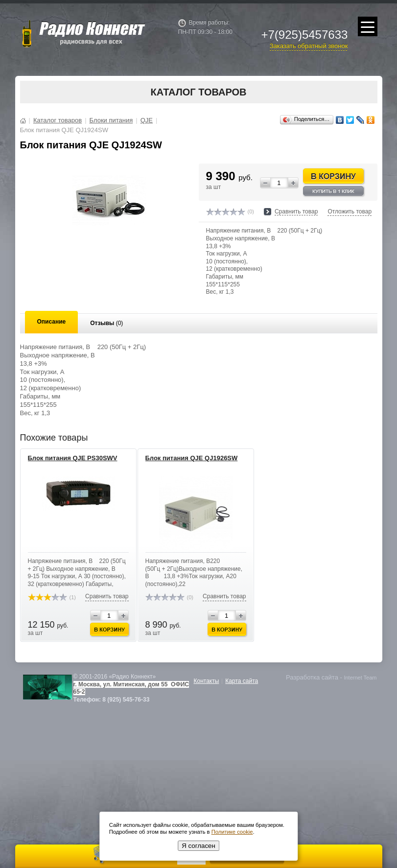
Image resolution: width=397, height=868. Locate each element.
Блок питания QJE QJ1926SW (192, 458)
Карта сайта (242, 681)
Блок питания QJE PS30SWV (73, 458)
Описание (52, 322)
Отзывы (106, 323)
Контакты (207, 681)
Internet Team (360, 678)
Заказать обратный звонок (309, 46)
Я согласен (198, 846)
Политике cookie (232, 832)
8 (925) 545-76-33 (126, 700)
